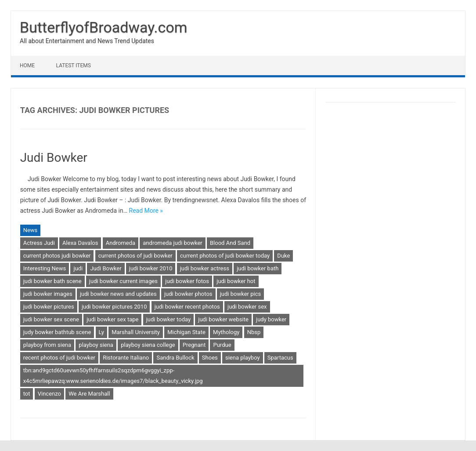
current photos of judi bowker (135, 256)
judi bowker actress (205, 268)
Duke (283, 256)
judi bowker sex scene (51, 319)
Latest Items (74, 65)
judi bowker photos (188, 294)
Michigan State (186, 332)
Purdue (222, 345)
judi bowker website (223, 319)
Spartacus (280, 358)
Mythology (226, 332)
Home (27, 65)
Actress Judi (39, 243)
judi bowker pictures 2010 (114, 307)
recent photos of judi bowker (59, 358)
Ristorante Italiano (126, 358)
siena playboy (243, 358)
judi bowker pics (240, 294)
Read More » (146, 211)
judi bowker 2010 (151, 268)
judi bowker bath (258, 268)
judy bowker (271, 319)
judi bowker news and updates (118, 294)
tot (27, 394)
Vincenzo (49, 394)
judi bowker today (168, 319)
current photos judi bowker (57, 256)
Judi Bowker (54, 158)
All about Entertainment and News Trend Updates (87, 41)
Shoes (210, 358)
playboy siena (96, 345)
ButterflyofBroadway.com (104, 27)
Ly (101, 332)
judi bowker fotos (187, 281)
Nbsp (254, 332)
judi (78, 268)
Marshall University (136, 332)
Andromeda (121, 243)
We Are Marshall (89, 394)
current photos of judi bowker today (225, 256)
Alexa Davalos (80, 243)
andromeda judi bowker (172, 243)
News (31, 230)
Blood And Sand (230, 243)
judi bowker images (48, 294)
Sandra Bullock (175, 358)
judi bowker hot (236, 281)
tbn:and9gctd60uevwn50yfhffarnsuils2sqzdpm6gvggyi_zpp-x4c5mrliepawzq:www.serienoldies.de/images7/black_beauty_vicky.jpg (113, 376)
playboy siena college (148, 345)
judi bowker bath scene (52, 281)
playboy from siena (47, 345)
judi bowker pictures (49, 307)
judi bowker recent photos (187, 307)
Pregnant (194, 345)
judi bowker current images (123, 281)
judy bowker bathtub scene (57, 332)
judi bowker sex (247, 307)
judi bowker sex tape (112, 319)
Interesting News (45, 268)
